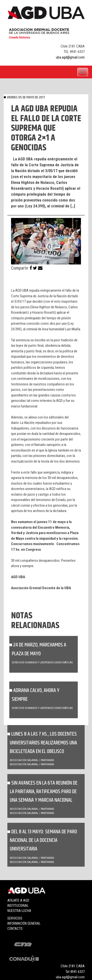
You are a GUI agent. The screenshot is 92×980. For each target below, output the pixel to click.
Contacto (15, 929)
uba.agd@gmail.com (70, 57)
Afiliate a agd (18, 900)
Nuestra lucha (19, 911)
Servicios (15, 918)
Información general (24, 923)
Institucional (18, 906)
